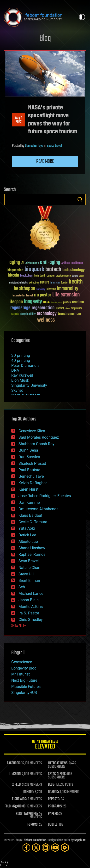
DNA (15, 370)
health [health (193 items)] (76, 282)
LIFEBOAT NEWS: (58, 763)
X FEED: (17, 785)
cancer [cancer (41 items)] (51, 276)
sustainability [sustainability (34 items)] (28, 314)
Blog (45, 39)
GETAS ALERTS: (57, 774)
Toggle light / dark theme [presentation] (82, 17)
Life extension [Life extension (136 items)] (66, 295)
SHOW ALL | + (19, 626)
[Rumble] (65, 848)
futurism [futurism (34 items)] (55, 283)
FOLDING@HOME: (15, 806)
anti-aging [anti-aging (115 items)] (50, 263)
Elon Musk (20, 380)
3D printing (21, 355)
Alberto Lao (28, 542)
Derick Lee (27, 535)
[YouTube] (55, 848)
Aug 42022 (19, 120)
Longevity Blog (24, 668)
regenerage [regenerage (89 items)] (20, 308)
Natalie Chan (29, 568)
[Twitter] (36, 848)
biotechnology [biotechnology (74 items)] (74, 270)
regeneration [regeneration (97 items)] (43, 308)
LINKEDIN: (15, 774)
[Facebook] (26, 848)
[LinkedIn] (46, 848)
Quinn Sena (28, 450)
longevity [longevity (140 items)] (33, 302)
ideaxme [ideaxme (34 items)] (51, 289)
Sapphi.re (80, 840)
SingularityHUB (24, 693)
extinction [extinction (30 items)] (34, 283)
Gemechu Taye (34, 146)
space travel (54, 146)
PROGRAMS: (55, 806)
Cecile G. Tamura (33, 522)
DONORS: (29, 792)
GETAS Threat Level (45, 745)
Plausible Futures (26, 687)
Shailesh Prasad (32, 463)
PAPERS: (53, 814)
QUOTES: (53, 825)
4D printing (21, 360)
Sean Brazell (29, 561)
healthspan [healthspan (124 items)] (24, 289)
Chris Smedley (31, 620)
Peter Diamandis (25, 366)
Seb (22, 587)
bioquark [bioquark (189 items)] (34, 269)
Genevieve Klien (32, 431)
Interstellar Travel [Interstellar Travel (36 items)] (23, 296)
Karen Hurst (28, 489)
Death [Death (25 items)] (81, 276)
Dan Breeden (29, 457)
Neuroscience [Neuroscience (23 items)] (56, 303)
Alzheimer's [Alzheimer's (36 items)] (32, 263)
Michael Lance (31, 593)
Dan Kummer (30, 502)
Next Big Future (24, 680)
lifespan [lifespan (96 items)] (16, 302)
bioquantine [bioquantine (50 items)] (15, 270)
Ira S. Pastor (29, 613)
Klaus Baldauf (30, 515)
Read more (45, 161)
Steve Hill (26, 574)
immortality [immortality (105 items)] (68, 289)
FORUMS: (33, 825)
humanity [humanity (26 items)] (41, 289)
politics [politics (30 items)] (67, 303)
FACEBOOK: (14, 763)
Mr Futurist (21, 674)
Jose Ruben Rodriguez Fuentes (45, 496)
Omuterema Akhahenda (39, 509)
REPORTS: (54, 799)
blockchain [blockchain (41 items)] (27, 276)
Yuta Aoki (27, 528)
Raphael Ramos (32, 554)
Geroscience (22, 662)
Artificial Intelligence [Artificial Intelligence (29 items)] (72, 263)
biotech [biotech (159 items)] (53, 269)
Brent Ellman (29, 581)
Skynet (17, 390)
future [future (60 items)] (45, 282)
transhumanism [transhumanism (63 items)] (69, 314)
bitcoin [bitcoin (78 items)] (14, 275)
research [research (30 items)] (60, 309)
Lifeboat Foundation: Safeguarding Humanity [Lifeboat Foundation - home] (33, 17)
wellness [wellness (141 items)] (46, 320)
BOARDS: (53, 792)
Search (80, 199)
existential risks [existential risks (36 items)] (18, 283)
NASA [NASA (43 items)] (46, 302)
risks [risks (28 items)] (68, 308)
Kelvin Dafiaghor (33, 483)
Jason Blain (29, 600)
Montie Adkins (31, 607)
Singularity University (29, 385)
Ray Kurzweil (22, 375)
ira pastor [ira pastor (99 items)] (43, 295)
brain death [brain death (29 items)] (40, 276)
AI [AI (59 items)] (23, 263)
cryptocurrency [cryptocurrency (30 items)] (63, 276)
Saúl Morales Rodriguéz (39, 437)
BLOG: (51, 785)
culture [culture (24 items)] (75, 276)
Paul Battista (29, 470)
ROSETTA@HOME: (27, 814)
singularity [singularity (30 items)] (76, 309)
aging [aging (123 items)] (15, 263)
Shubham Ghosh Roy (36, 444)
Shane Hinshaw (32, 548)
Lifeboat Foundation (34, 840)
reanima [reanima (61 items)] (78, 302)
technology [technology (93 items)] (47, 314)
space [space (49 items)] (15, 314)
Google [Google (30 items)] (64, 283)
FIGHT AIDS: (19, 799)
